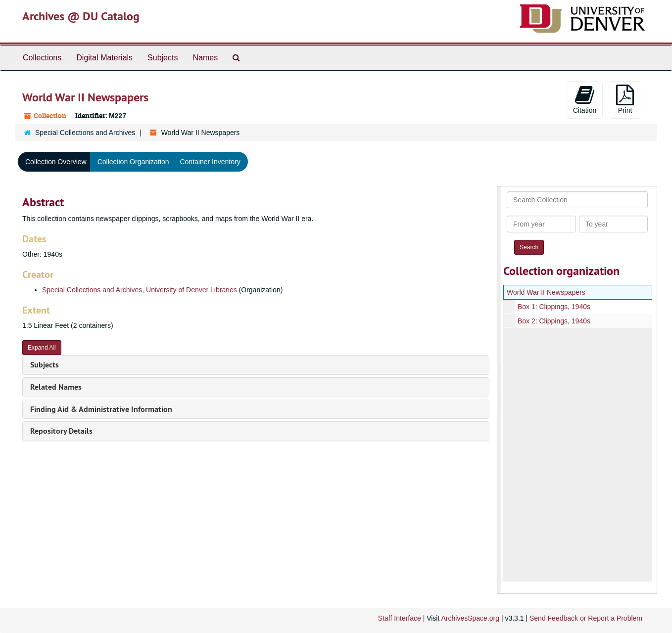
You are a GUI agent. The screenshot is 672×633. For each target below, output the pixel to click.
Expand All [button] (42, 348)
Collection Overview (56, 162)
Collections (42, 58)
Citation (585, 99)
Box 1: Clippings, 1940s (553, 307)
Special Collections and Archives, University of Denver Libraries (140, 290)
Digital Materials (104, 58)
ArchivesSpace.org (470, 618)
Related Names (56, 387)
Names (205, 58)
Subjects (163, 58)
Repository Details (61, 431)
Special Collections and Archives (85, 133)
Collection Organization (133, 162)
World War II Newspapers (546, 292)
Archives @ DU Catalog (81, 16)
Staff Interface (400, 618)
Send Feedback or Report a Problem (586, 618)
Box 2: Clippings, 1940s (553, 321)
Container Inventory (210, 162)
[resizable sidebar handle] (499, 390)
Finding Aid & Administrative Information (101, 409)
